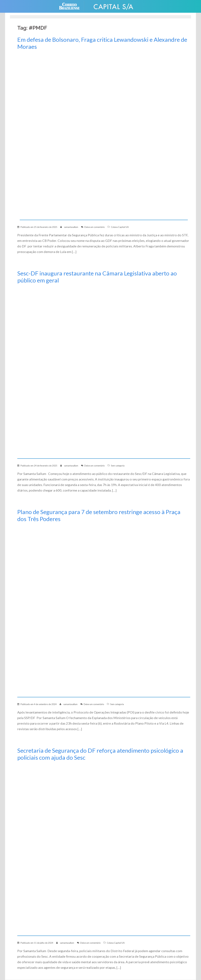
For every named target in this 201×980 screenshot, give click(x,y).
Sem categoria (118, 466)
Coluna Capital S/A (120, 227)
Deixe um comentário (95, 227)
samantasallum (71, 227)
